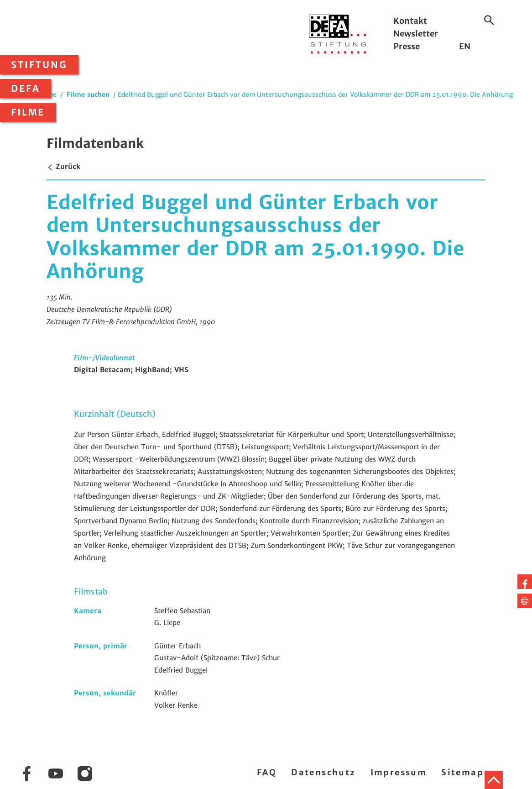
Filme (28, 112)
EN (465, 46)
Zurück (63, 166)
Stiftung (39, 65)
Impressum (399, 772)
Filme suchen (88, 95)
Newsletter (416, 34)
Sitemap (462, 772)
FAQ (267, 772)
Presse (407, 46)
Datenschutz (323, 772)
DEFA (26, 89)
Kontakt (410, 21)
